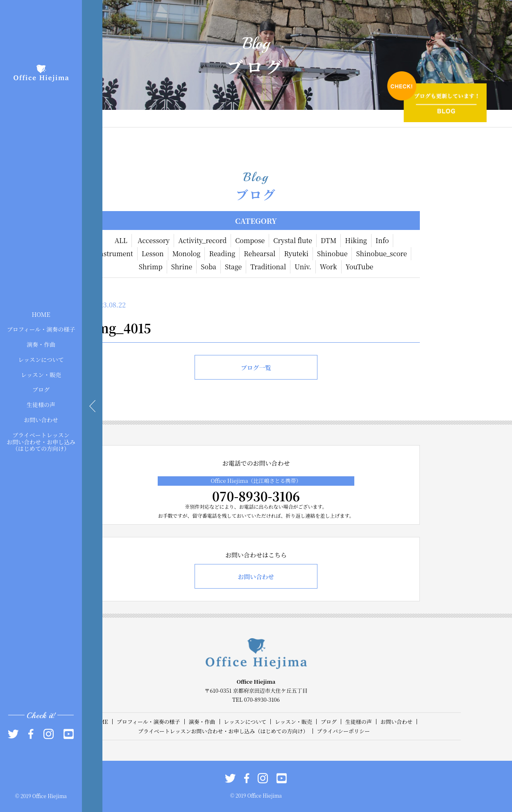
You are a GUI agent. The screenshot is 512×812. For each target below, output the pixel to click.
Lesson (153, 254)
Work (328, 267)
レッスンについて (41, 359)
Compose (250, 240)
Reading (222, 254)
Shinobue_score (381, 254)
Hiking (356, 240)
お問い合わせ (41, 420)
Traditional (268, 267)
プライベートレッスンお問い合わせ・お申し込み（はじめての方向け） (41, 441)
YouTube (360, 267)
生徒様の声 (41, 405)
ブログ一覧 (256, 367)
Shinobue (332, 254)
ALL (121, 240)
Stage (233, 267)
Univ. (303, 267)
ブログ (41, 389)
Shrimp (151, 267)
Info (382, 240)
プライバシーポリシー (343, 731)
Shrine (182, 267)
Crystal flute (293, 240)
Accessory (154, 240)
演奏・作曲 (41, 344)
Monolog (187, 254)
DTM (328, 240)
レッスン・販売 (41, 374)
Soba (208, 267)
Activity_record (202, 240)
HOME (41, 314)
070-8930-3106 (256, 496)
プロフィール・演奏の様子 (41, 329)
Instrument (115, 254)
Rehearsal (259, 254)
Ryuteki (296, 254)
